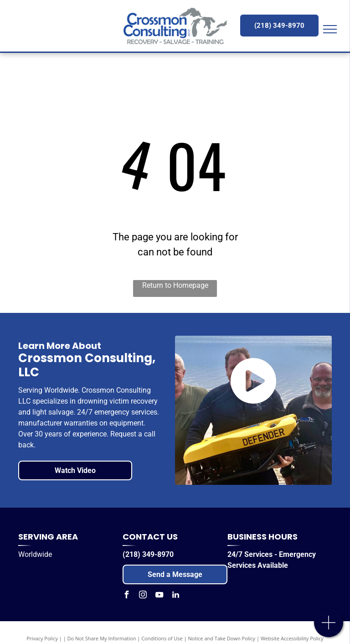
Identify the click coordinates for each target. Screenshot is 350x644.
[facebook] (126, 596)
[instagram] (143, 596)
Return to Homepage (175, 285)
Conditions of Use (162, 638)
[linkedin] (175, 596)
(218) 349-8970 (148, 554)
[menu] (330, 29)
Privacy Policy (42, 638)
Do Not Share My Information (102, 638)
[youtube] (159, 596)
